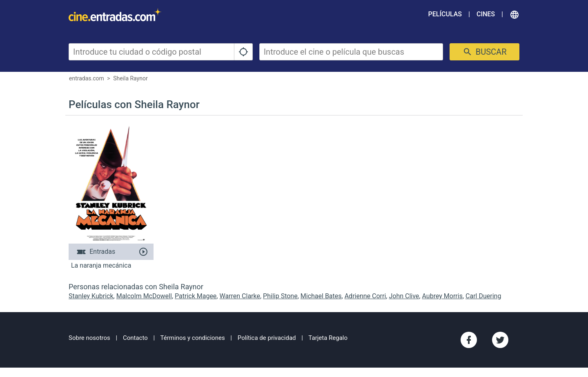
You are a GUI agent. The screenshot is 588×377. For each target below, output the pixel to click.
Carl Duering (483, 296)
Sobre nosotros (89, 338)
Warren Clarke (240, 296)
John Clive (404, 296)
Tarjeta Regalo (328, 338)
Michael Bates (321, 296)
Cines (486, 14)
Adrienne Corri (365, 296)
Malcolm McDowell (144, 296)
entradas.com (87, 78)
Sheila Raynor (130, 78)
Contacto (135, 338)
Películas (445, 14)
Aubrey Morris (442, 296)
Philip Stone (280, 296)
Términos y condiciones (193, 338)
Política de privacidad (267, 338)
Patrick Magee (196, 296)
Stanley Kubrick (91, 296)
